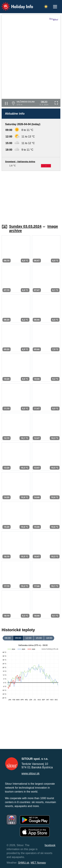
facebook (50, 845)
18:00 (49, 638)
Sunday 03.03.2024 (27, 226)
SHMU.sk (24, 863)
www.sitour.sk (31, 773)
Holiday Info (14, 4)
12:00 (28, 638)
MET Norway (38, 863)
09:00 (18, 638)
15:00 (39, 638)
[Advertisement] (31, 196)
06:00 (8, 638)
